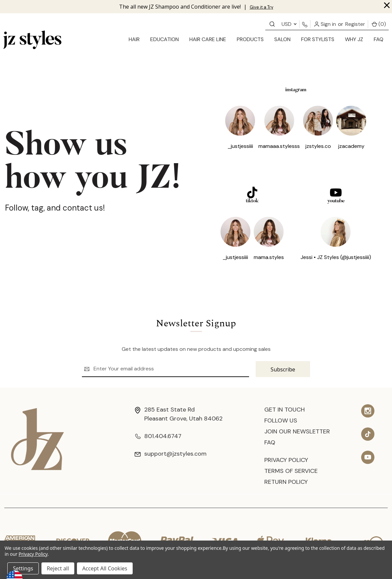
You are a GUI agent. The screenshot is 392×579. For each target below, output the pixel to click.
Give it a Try (261, 7)
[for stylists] (318, 40)
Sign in (325, 24)
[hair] (134, 40)
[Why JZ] (354, 40)
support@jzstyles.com (170, 454)
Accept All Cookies (105, 568)
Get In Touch (285, 410)
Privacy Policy (286, 460)
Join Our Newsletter (297, 431)
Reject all (58, 568)
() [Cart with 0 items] (379, 24)
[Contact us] (272, 24)
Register (355, 24)
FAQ (379, 39)
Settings (23, 568)
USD (289, 24)
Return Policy (286, 482)
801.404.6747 (158, 436)
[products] (250, 40)
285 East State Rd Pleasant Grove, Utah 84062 (178, 414)
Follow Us (281, 420)
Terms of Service (291, 471)
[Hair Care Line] (208, 40)
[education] (164, 40)
